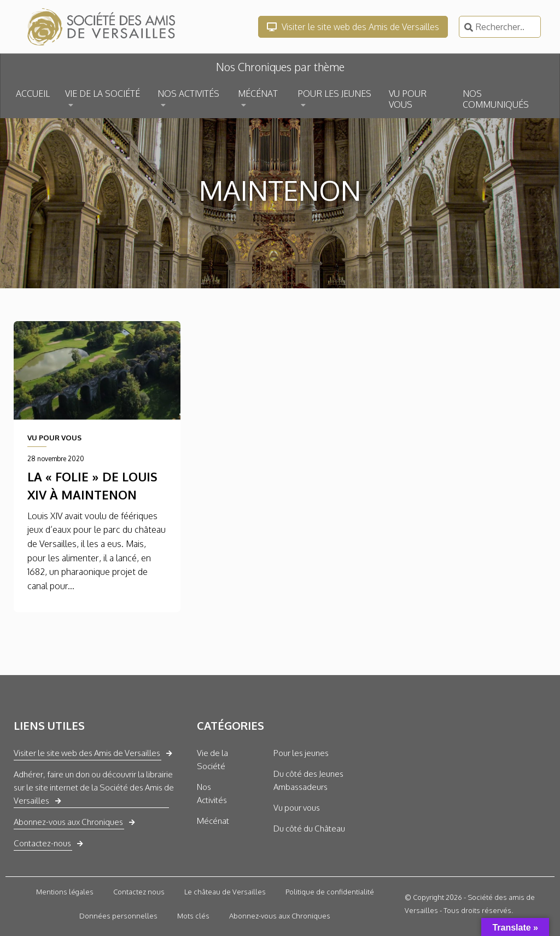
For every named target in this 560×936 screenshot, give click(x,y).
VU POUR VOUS (408, 99)
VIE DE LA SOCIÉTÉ (103, 94)
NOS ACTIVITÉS (188, 94)
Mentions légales (65, 892)
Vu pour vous (297, 808)
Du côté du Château (309, 829)
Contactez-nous (42, 843)
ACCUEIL (33, 94)
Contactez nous (139, 892)
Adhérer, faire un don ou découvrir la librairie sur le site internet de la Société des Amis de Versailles (94, 787)
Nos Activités (212, 793)
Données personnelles (118, 916)
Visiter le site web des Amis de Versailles (353, 27)
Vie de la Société (212, 760)
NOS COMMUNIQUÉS (496, 99)
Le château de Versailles (225, 892)
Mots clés (193, 916)
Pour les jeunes (301, 753)
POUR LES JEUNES (334, 94)
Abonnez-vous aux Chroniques (68, 822)
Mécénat (213, 821)
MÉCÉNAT (258, 94)
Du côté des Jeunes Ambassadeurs (308, 780)
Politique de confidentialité (330, 892)
